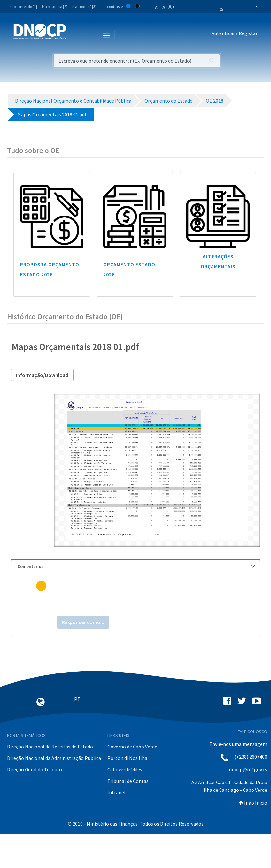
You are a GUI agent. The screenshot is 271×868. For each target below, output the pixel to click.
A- (157, 7)
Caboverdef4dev (125, 769)
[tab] (135, 566)
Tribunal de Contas (128, 781)
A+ (172, 7)
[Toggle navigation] (75, 34)
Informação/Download (42, 375)
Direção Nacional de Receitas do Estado (50, 747)
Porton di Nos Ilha (127, 758)
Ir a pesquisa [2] (55, 7)
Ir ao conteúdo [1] (23, 7)
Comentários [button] (136, 566)
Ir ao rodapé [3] (84, 7)
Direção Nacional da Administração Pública (54, 758)
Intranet (117, 792)
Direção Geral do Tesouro (35, 769)
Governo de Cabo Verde (132, 747)
